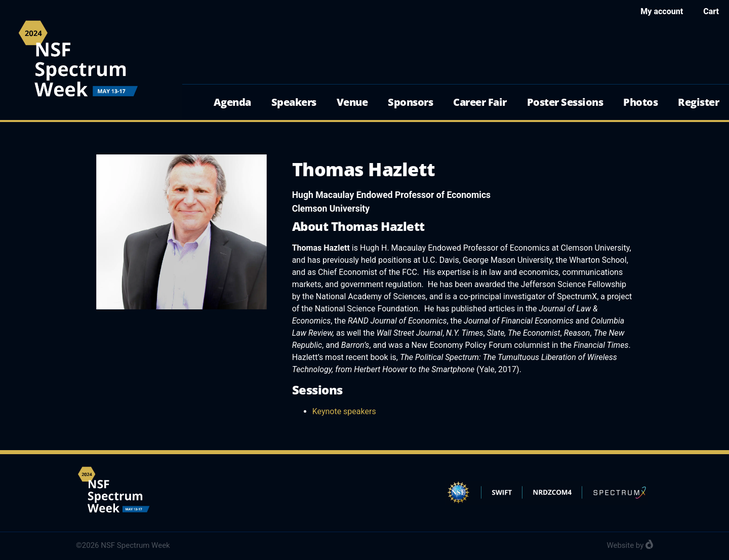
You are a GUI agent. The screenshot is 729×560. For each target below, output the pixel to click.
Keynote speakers (344, 411)
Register (698, 102)
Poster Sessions (565, 102)
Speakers (294, 102)
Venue (352, 102)
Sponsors (410, 102)
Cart (711, 11)
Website (620, 545)
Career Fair (480, 102)
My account (662, 11)
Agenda (232, 102)
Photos (640, 102)
